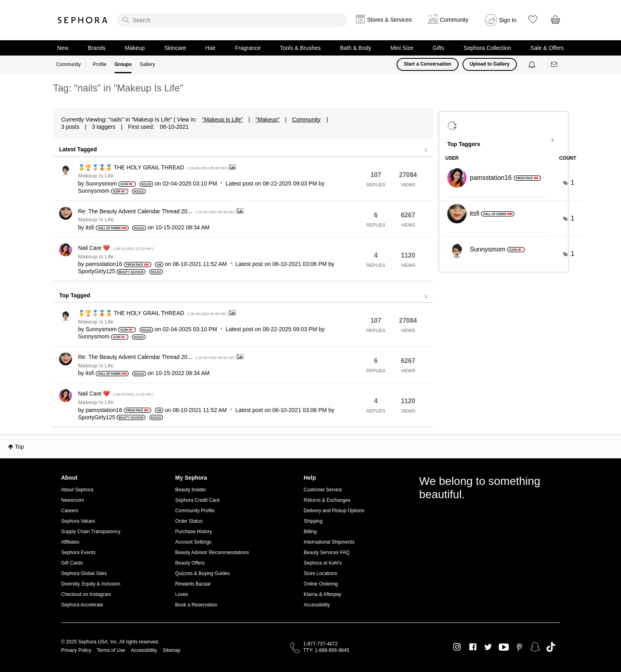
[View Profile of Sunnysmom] (101, 183)
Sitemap (171, 650)
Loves (182, 594)
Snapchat (535, 647)
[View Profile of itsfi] (90, 227)
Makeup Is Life (96, 176)
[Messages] (555, 65)
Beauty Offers (190, 563)
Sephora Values (78, 521)
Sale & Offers (547, 48)
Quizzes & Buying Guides (203, 573)
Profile (100, 64)
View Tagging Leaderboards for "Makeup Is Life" (504, 140)
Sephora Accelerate (82, 605)
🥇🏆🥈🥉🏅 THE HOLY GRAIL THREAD (153, 167)
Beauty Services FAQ (327, 552)
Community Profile (195, 511)
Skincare (175, 48)
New (63, 48)
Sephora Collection (487, 48)
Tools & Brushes (300, 48)
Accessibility (317, 605)
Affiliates (70, 542)
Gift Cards (72, 563)
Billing (310, 532)
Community (69, 64)
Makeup (135, 48)
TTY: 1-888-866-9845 (326, 650)
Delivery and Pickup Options (334, 511)
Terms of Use (111, 650)
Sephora (83, 20)
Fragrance (248, 48)
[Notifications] (533, 64)
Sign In (508, 20)
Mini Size (402, 48)
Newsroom (73, 500)
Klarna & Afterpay (322, 594)
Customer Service (323, 490)
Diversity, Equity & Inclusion (91, 584)
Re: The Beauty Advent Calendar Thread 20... (157, 211)
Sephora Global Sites (84, 573)
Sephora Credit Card (197, 500)
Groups (123, 64)
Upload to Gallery (490, 64)
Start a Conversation (427, 64)
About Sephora (77, 490)
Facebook (473, 647)
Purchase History (194, 532)
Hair (211, 48)
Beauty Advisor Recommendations (212, 552)
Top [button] (20, 447)
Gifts (439, 48)
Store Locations (320, 573)
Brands (97, 48)
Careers (70, 511)
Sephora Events (78, 552)
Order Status (189, 521)
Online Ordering (321, 584)
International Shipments (329, 542)
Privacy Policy (76, 650)
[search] (232, 20)
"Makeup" (267, 120)
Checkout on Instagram (86, 594)
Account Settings (193, 542)
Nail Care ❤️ (116, 248)
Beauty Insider (191, 490)
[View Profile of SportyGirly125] (97, 271)
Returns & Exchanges (327, 500)
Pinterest (519, 647)
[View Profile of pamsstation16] (104, 264)
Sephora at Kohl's (323, 563)
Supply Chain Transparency (91, 532)
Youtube (504, 647)
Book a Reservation (196, 605)
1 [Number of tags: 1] (573, 182)
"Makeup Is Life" (223, 120)
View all (243, 150)
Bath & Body (356, 48)
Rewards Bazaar (193, 584)
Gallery (147, 64)
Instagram (457, 647)
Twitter (488, 647)
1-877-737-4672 (320, 644)
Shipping (313, 521)
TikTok (551, 647)
